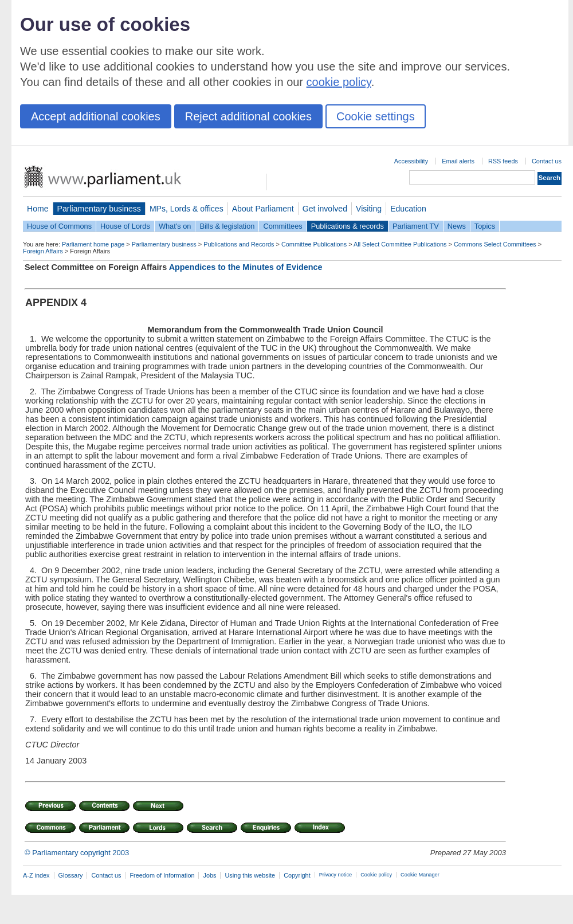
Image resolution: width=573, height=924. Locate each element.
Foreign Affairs (43, 251)
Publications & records (348, 226)
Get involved (325, 209)
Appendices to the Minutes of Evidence (246, 267)
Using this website (250, 875)
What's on (175, 226)
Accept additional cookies (96, 116)
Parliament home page (93, 244)
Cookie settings (376, 116)
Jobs (209, 875)
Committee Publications (314, 244)
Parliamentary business (99, 209)
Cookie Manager (420, 875)
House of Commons (59, 226)
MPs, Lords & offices (187, 209)
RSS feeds (503, 161)
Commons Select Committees (495, 244)
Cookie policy (376, 875)
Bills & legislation (227, 226)
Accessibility (411, 161)
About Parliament (263, 209)
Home (38, 209)
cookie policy (339, 82)
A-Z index (36, 875)
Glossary (71, 875)
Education (408, 209)
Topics (485, 226)
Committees (282, 226)
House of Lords (125, 226)
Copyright (297, 875)
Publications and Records (239, 244)
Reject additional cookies (248, 116)
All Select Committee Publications (400, 244)
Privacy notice (335, 875)
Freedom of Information (162, 875)
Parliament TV (416, 226)
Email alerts (458, 161)
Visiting (369, 209)
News (457, 226)
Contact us (547, 161)
